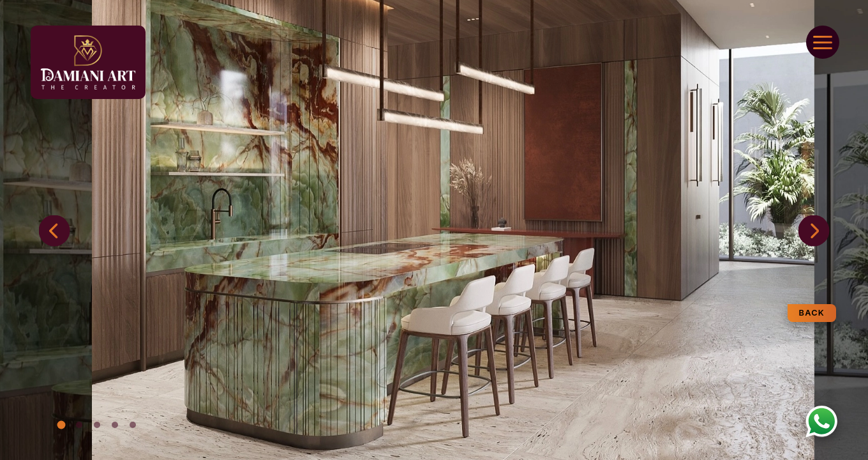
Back (812, 313)
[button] (814, 231)
